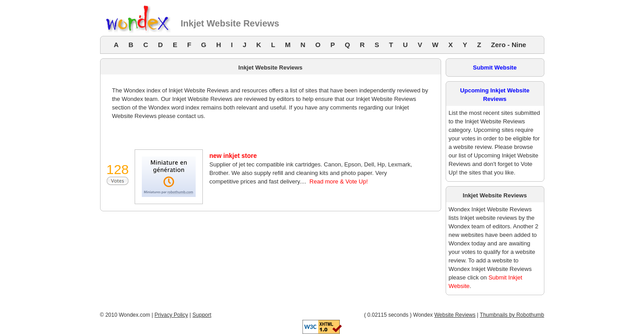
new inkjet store (233, 156)
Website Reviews (455, 315)
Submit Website (495, 68)
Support (202, 315)
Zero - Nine (508, 45)
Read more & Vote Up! (339, 181)
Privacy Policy (171, 315)
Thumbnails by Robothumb (512, 315)
